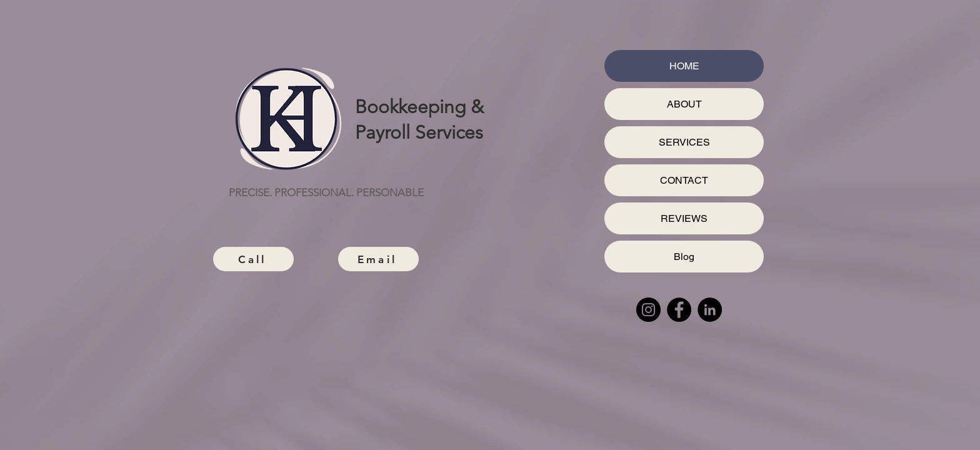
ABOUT (684, 104)
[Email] (378, 259)
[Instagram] (648, 310)
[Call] (253, 259)
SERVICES (684, 142)
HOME (684, 66)
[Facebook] (679, 310)
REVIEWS (684, 218)
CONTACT (684, 180)
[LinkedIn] (710, 310)
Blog (684, 257)
